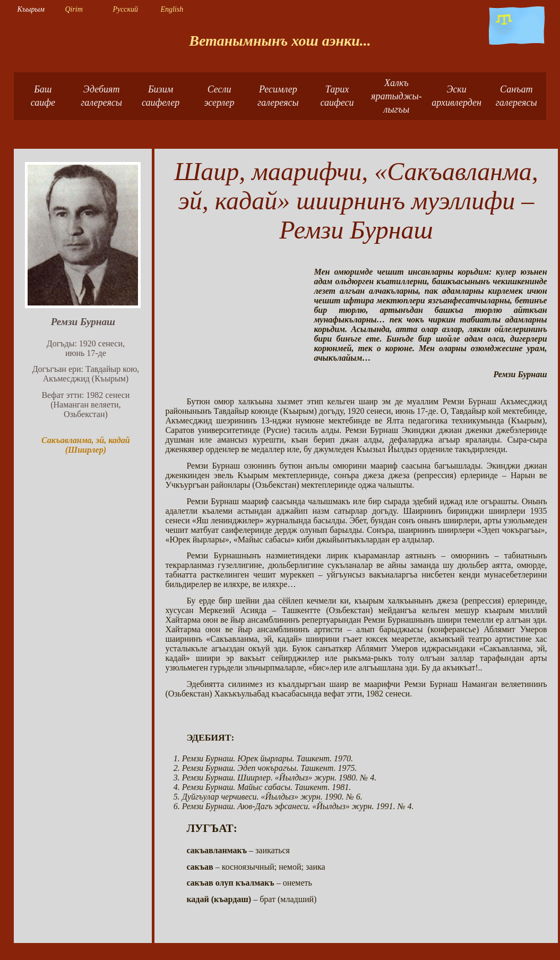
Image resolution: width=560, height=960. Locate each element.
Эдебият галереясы (101, 96)
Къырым (31, 9)
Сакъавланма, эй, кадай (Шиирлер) (86, 445)
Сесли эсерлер (219, 96)
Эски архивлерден (456, 96)
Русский (125, 9)
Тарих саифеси (337, 96)
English (172, 9)
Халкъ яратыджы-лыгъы (397, 96)
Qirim (74, 9)
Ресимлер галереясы (278, 96)
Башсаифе (43, 96)
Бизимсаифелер (161, 96)
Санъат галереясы (516, 96)
